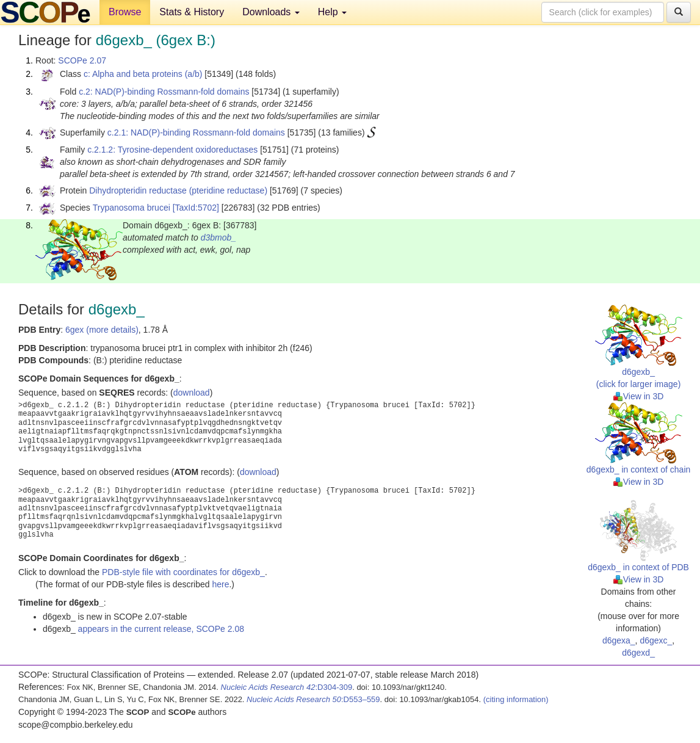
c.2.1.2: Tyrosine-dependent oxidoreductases (172, 150)
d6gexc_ (656, 640)
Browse (125, 12)
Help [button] (332, 12)
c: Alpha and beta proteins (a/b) (143, 74)
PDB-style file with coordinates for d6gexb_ (183, 572)
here (220, 584)
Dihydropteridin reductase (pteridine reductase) (178, 190)
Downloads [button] (271, 12)
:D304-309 (287, 687)
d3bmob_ (218, 237)
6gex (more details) (102, 330)
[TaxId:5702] (196, 208)
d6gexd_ (638, 653)
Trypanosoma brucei (132, 208)
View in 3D (639, 396)
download (192, 393)
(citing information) (516, 699)
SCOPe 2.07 (82, 60)
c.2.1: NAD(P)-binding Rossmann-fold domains (196, 132)
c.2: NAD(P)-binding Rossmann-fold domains (164, 92)
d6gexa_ (619, 640)
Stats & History (192, 12)
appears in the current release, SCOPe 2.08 (161, 629)
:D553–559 (313, 699)
